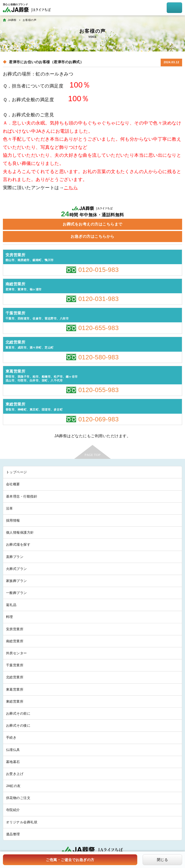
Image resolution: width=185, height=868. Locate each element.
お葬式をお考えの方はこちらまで (92, 224)
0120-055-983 (99, 390)
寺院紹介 (13, 810)
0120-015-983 (99, 270)
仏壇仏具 (13, 750)
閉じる (162, 860)
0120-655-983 (99, 328)
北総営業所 (15, 677)
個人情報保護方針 (20, 532)
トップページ (17, 472)
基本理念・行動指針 (22, 496)
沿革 (10, 508)
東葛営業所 (15, 689)
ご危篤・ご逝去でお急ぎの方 (70, 860)
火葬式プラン (17, 569)
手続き (11, 737)
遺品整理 (13, 834)
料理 (10, 617)
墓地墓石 (13, 762)
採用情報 (13, 520)
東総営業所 (15, 701)
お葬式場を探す (18, 544)
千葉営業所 (15, 665)
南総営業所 (15, 641)
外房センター (17, 653)
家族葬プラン (17, 581)
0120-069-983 (99, 419)
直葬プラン (15, 557)
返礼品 (11, 605)
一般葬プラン (17, 593)
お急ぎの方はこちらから (92, 236)
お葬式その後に (18, 725)
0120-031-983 (99, 299)
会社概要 (13, 484)
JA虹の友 (13, 786)
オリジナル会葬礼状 (22, 822)
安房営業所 (15, 629)
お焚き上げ (15, 774)
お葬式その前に (18, 713)
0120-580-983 (99, 357)
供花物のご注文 (18, 798)
